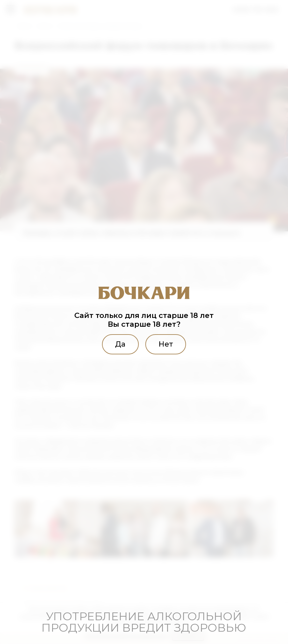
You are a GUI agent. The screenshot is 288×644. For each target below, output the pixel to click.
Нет (166, 344)
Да (120, 344)
